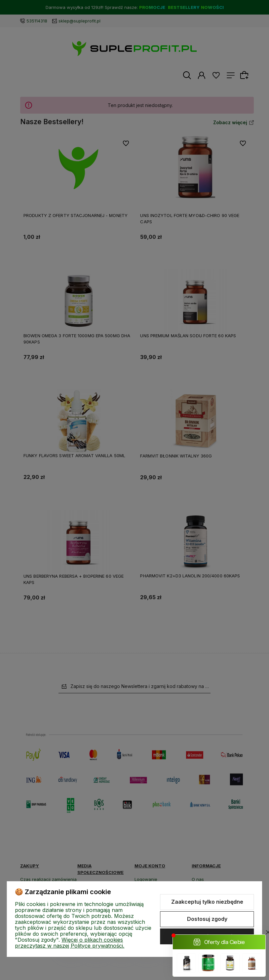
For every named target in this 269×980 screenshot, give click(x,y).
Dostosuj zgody (207, 919)
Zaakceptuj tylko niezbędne (207, 902)
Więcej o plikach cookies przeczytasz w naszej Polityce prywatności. (70, 943)
